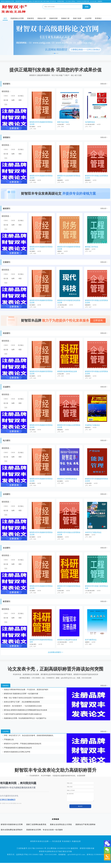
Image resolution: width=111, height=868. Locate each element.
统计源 (6, 100)
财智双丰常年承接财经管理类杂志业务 (41, 123)
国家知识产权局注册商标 (86, 824)
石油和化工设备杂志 (92, 425)
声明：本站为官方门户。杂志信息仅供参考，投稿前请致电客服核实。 (29, 735)
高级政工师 (65, 18)
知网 (13, 100)
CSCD (13, 96)
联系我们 (98, 18)
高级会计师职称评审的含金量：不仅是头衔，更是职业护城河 (26, 690)
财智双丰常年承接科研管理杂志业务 (69, 587)
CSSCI (6, 96)
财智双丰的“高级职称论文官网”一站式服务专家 (21, 694)
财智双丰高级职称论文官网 (12, 824)
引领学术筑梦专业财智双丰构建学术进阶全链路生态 (23, 714)
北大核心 (21, 96)
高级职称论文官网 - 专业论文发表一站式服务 (45, 830)
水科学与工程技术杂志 (93, 532)
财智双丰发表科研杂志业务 (67, 371)
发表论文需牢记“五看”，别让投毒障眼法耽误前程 (22, 702)
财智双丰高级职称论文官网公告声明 (17, 752)
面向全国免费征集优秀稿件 (12, 830)
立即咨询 (98, 320)
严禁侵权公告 (9, 740)
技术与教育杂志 (91, 640)
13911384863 (8, 800)
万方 (6, 105)
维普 (20, 100)
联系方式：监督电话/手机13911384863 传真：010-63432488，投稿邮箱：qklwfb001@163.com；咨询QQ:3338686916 (56, 855)
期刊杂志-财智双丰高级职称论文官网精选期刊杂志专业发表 (26, 710)
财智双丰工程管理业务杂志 (67, 479)
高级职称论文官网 (17, 18)
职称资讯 (31, 18)
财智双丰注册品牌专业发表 (67, 640)
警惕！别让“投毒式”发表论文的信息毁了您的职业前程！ (24, 698)
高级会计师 (42, 18)
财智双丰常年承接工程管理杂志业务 (97, 587)
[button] (53, 53)
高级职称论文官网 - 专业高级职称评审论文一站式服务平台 (25, 718)
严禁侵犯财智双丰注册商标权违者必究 (18, 748)
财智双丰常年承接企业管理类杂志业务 (97, 177)
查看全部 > (104, 84)
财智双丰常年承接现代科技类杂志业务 (69, 302)
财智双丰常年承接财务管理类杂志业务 (69, 248)
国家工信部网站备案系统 (36, 824)
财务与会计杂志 (63, 122)
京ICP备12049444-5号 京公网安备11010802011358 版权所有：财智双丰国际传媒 (61, 848)
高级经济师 (53, 18)
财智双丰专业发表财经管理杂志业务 (69, 177)
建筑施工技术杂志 (92, 247)
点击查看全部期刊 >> (56, 652)
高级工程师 (77, 18)
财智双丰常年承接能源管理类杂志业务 (97, 480)
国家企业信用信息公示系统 (61, 824)
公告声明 (88, 18)
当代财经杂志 (90, 122)
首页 (5, 18)
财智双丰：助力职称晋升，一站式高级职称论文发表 (23, 706)
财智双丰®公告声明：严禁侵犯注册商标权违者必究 (23, 744)
